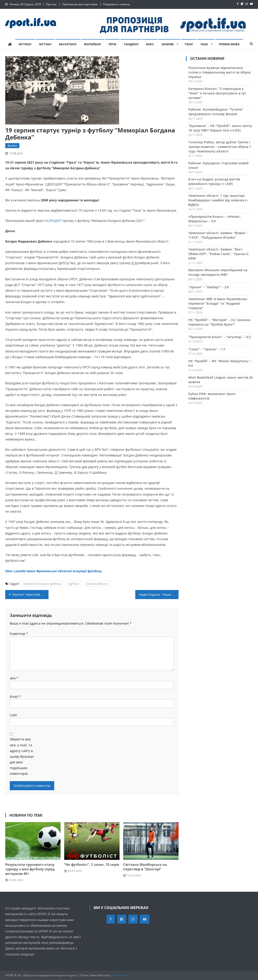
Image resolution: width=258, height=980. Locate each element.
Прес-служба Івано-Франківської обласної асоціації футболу (54, 571)
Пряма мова (229, 44)
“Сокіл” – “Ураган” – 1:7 (207, 349)
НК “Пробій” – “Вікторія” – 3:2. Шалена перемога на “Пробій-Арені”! (219, 322)
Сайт (14, 715)
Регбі (112, 44)
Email (15, 697)
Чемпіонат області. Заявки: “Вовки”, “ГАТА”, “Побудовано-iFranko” (218, 235)
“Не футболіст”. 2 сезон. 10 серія (92, 864)
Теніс (189, 44)
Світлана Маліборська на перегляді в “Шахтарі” (145, 867)
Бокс (150, 44)
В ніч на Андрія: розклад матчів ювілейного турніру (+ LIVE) (214, 181)
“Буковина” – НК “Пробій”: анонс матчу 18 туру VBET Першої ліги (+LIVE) (220, 128)
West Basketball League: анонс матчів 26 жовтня (221, 380)
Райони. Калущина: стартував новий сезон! (218, 165)
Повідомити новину (116, 4)
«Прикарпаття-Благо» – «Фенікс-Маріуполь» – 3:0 (215, 219)
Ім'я (14, 678)
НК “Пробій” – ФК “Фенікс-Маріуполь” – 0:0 (220, 363)
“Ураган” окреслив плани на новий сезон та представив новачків (30, 594)
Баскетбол (68, 44)
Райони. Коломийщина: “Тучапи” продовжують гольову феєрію (216, 112)
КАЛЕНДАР (53, 221)
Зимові (168, 44)
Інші (204, 44)
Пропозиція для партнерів (80, 4)
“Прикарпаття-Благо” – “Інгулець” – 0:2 (220, 337)
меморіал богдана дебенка (42, 584)
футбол (74, 584)
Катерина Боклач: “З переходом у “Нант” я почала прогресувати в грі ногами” (217, 93)
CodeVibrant (119, 975)
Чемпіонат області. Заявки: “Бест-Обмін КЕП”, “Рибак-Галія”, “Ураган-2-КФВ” (219, 254)
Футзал (45, 44)
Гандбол (131, 44)
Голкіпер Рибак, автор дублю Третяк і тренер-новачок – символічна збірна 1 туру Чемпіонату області (220, 147)
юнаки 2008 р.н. (97, 584)
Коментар (19, 634)
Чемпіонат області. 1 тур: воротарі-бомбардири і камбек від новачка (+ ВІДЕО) (218, 200)
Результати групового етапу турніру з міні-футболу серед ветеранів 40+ (30, 869)
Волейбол (93, 44)
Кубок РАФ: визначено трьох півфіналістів (212, 396)
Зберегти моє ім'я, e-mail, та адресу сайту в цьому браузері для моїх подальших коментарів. (22, 756)
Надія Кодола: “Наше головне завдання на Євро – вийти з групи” (159, 594)
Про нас (51, 4)
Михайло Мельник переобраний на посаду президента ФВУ (218, 272)
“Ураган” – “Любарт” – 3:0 (209, 287)
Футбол (25, 44)
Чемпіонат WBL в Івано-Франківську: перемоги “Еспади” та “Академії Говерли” (218, 303)
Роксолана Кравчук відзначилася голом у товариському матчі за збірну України (220, 72)
